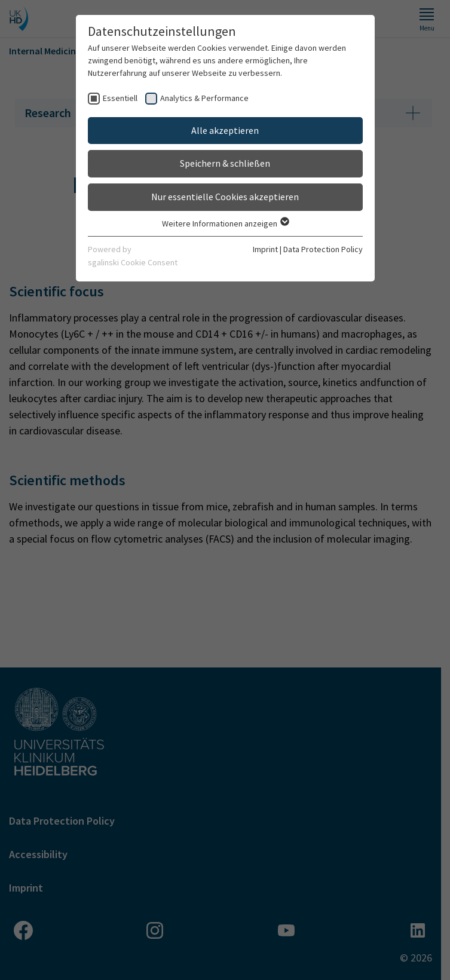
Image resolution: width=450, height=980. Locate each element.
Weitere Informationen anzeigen (225, 223)
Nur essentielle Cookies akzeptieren (225, 197)
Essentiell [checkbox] (120, 98)
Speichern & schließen (225, 163)
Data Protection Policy (323, 249)
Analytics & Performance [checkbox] (204, 98)
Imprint (265, 249)
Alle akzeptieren (225, 130)
